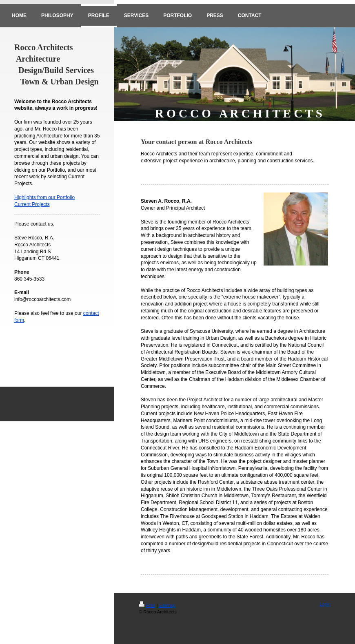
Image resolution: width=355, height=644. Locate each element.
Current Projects (32, 204)
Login (325, 604)
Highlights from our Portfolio (44, 197)
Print (147, 605)
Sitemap (167, 605)
